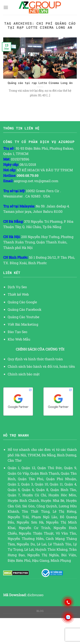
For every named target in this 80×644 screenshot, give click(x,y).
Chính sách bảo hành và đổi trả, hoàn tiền (41, 366)
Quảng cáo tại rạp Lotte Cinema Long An (40, 83)
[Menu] (6, 7)
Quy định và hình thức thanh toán (35, 359)
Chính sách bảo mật (24, 374)
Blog (40, 611)
